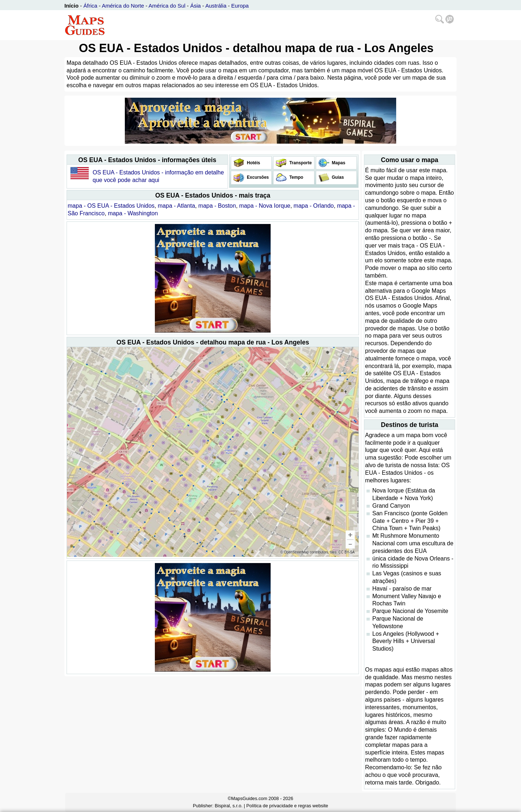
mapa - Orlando (314, 206)
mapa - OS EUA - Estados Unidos (111, 206)
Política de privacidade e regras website (287, 806)
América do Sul (167, 6)
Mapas (338, 163)
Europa (240, 6)
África (90, 6)
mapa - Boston (217, 206)
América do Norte (123, 6)
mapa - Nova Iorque (265, 206)
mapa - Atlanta (176, 206)
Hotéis (253, 163)
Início (71, 6)
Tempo (296, 177)
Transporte (300, 163)
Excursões (257, 177)
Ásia (196, 6)
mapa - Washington (133, 213)
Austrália (216, 6)
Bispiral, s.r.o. (229, 806)
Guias (337, 177)
